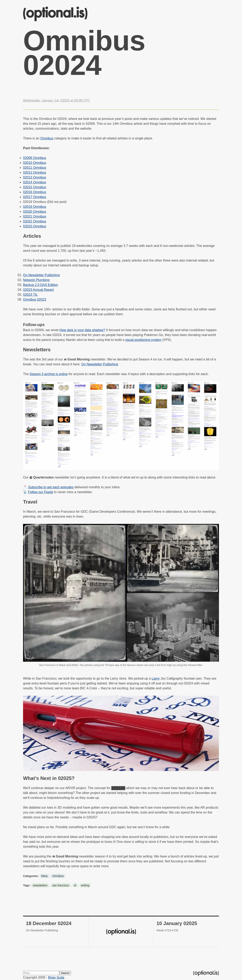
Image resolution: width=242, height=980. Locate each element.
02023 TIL (30, 295)
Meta (44, 876)
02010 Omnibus (35, 163)
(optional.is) (55, 14)
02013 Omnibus (35, 177)
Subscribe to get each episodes (51, 487)
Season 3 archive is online (49, 374)
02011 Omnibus (35, 168)
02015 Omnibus (35, 187)
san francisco (61, 885)
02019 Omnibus (35, 207)
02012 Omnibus (35, 172)
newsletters (40, 885)
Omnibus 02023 (35, 299)
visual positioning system (143, 340)
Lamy (156, 678)
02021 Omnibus (35, 216)
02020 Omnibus (35, 212)
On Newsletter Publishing (41, 275)
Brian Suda (56, 977)
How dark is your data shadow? (82, 330)
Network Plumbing (36, 280)
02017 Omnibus (35, 197)
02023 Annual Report (38, 290)
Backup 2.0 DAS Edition (41, 285)
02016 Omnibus (35, 192)
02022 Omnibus (35, 221)
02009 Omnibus (35, 158)
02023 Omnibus (35, 226)
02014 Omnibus (35, 182)
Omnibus (47, 138)
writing (85, 885)
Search (65, 973)
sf (75, 885)
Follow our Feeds (41, 492)
